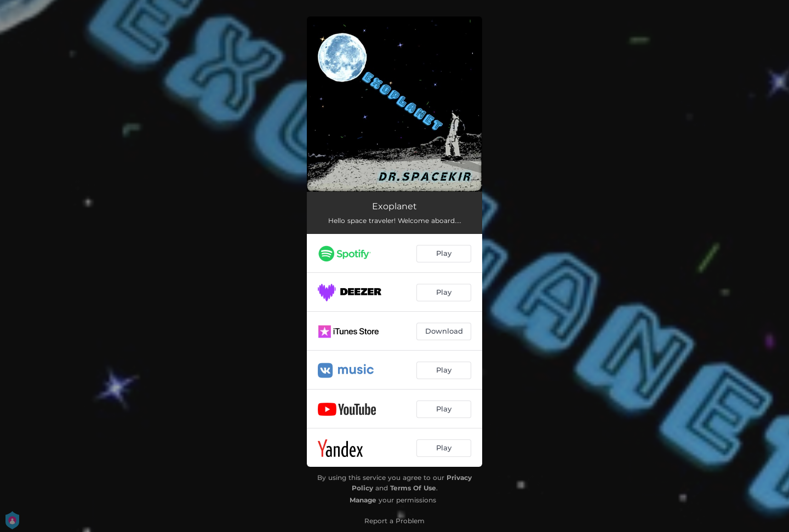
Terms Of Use (413, 488)
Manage (363, 500)
